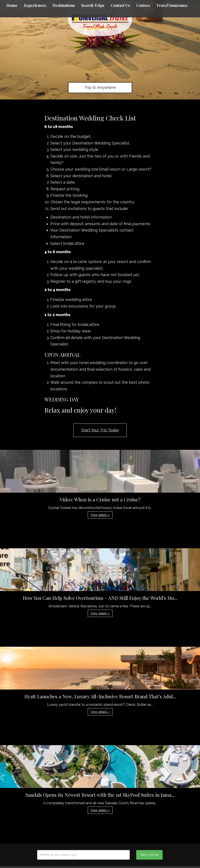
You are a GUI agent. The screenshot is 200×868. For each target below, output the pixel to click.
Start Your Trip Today (100, 430)
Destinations (64, 5)
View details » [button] (100, 515)
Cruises (143, 5)
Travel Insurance (172, 5)
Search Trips (93, 5)
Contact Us (120, 5)
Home (12, 5)
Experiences (35, 5)
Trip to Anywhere (100, 87)
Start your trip (150, 855)
